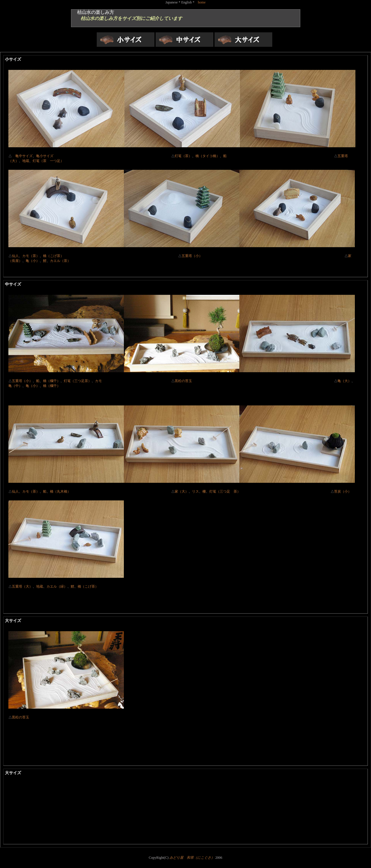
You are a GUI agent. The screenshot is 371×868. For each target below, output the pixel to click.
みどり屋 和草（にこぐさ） (192, 858)
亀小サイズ (104, 156)
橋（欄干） (52, 381)
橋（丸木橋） (60, 491)
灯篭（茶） (183, 156)
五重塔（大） (22, 586)
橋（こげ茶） (111, 256)
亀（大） (344, 381)
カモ (98, 381)
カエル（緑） (57, 586)
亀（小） (33, 261)
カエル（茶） (60, 261)
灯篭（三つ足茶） (78, 381)
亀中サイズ (24, 156)
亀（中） (15, 386)
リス (195, 491)
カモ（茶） (31, 256)
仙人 (15, 256)
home (202, 2)
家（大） (182, 491)
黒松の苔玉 (183, 381)
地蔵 (26, 161)
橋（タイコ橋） (208, 156)
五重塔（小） (263, 256)
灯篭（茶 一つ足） (48, 161)
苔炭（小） (343, 491)
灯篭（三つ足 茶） (225, 491)
